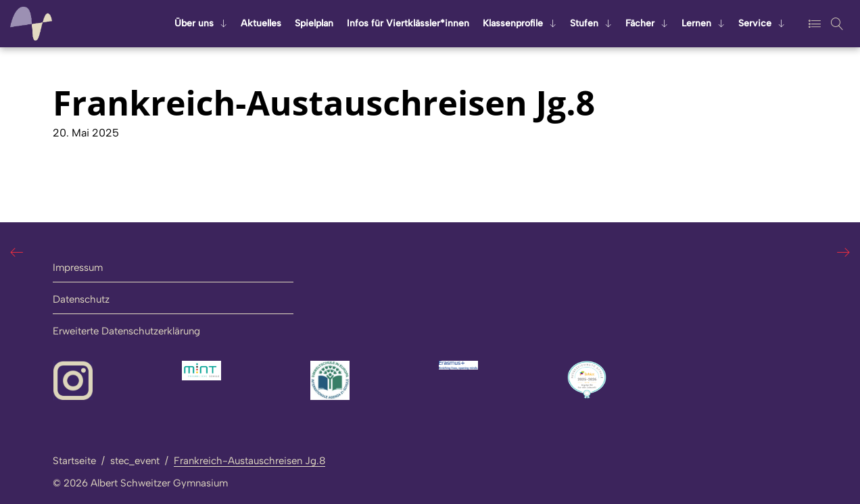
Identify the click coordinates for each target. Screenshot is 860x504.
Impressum (78, 268)
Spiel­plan (314, 23)
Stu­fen (584, 23)
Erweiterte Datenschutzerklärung (126, 331)
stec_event (135, 461)
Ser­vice (755, 23)
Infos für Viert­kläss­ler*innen (408, 23)
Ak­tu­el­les (261, 23)
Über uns (194, 23)
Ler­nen (696, 23)
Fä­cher (640, 23)
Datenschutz (81, 299)
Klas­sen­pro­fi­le (513, 23)
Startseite (74, 461)
